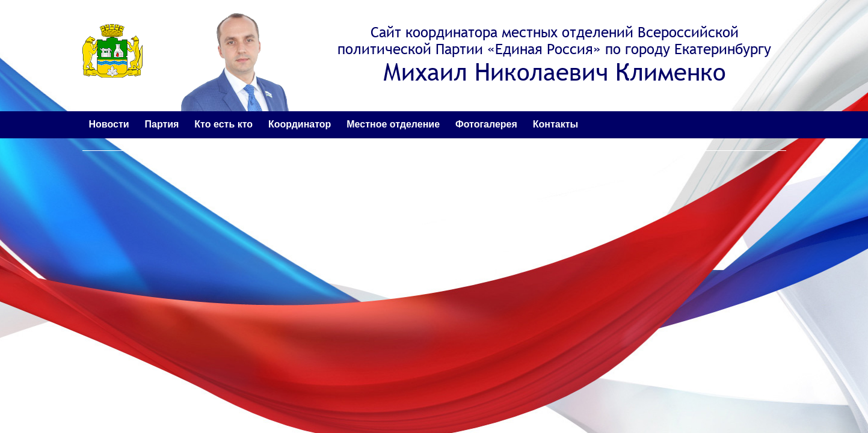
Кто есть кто (223, 124)
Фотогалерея (486, 124)
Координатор (300, 124)
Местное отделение (393, 124)
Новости (109, 124)
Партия (162, 124)
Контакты (556, 124)
